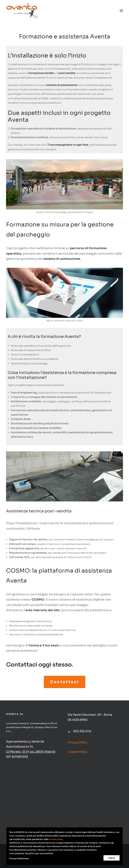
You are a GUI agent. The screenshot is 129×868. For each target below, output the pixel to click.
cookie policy (56, 839)
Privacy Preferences (19, 858)
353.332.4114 (82, 731)
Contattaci (65, 682)
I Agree (112, 858)
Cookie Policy (77, 752)
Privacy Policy (77, 742)
